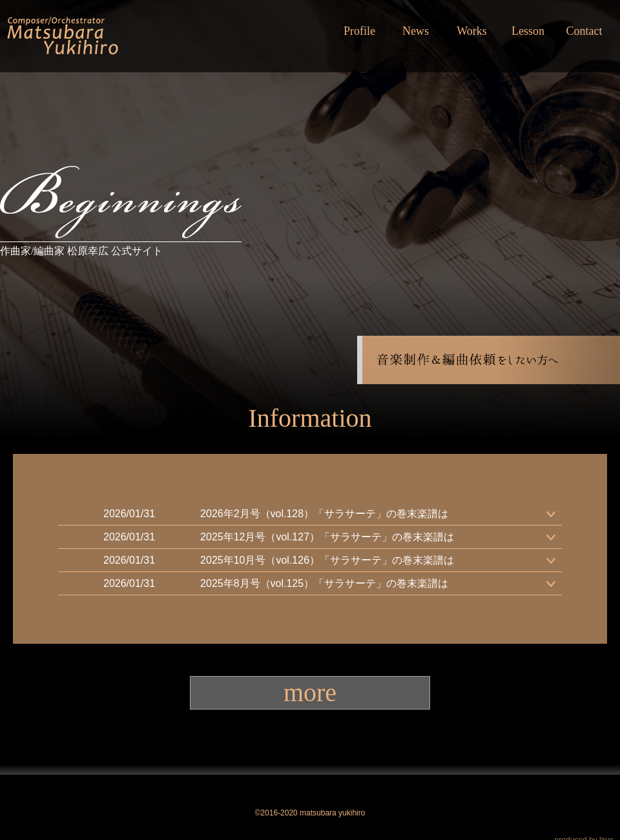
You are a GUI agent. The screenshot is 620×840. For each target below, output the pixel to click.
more (310, 692)
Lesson (528, 31)
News (416, 31)
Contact (584, 31)
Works (472, 31)
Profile (359, 31)
